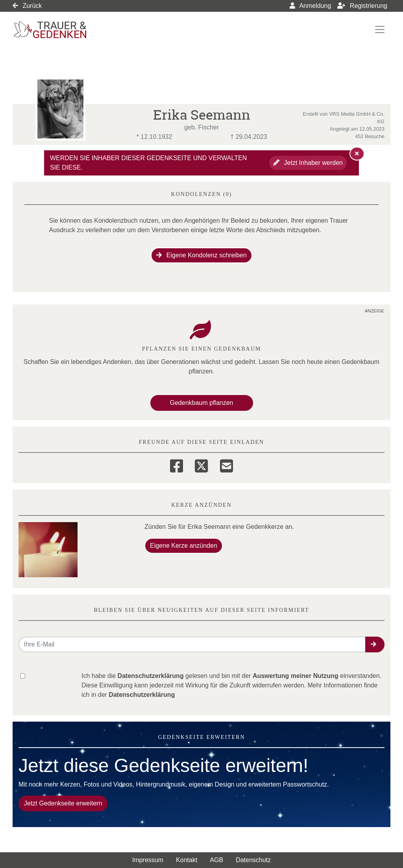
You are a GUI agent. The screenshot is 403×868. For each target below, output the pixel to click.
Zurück (27, 6)
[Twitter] (201, 465)
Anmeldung (311, 6)
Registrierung (362, 6)
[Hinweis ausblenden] (357, 153)
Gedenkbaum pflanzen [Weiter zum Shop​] (202, 403)
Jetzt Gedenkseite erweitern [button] (63, 803)
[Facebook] (177, 465)
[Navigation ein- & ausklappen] (380, 30)
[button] (375, 645)
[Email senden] (192, 645)
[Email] (226, 465)
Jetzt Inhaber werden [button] (308, 163)
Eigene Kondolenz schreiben (201, 255)
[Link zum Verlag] (80, 30)
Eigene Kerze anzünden (184, 546)
